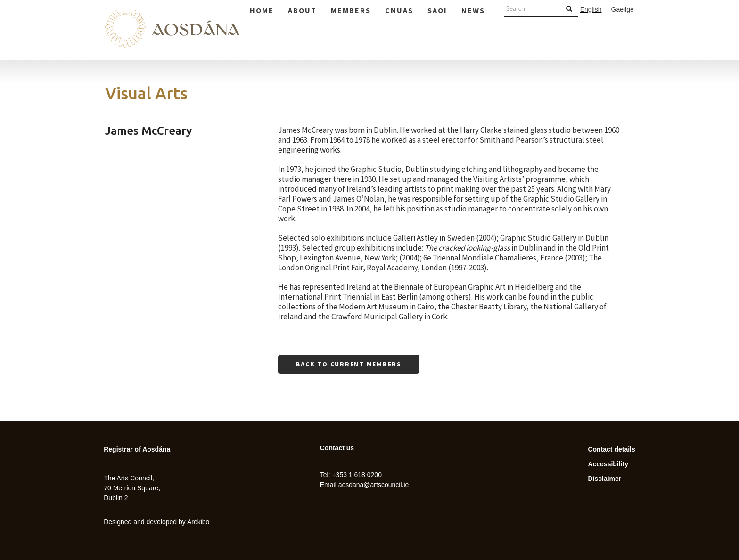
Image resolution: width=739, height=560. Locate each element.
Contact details (611, 449)
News (473, 10)
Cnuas (399, 10)
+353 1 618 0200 (357, 475)
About (302, 10)
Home (262, 10)
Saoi (437, 10)
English (591, 9)
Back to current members (349, 364)
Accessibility (608, 464)
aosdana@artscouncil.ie (374, 485)
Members (351, 10)
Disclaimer (604, 479)
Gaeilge (623, 9)
